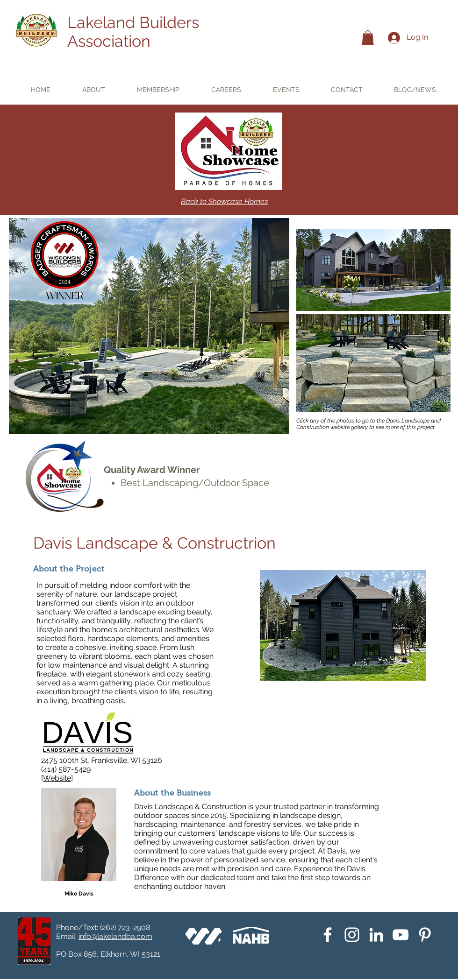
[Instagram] (352, 935)
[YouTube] (401, 935)
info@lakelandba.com (115, 936)
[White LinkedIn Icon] (376, 935)
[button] (368, 38)
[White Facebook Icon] (328, 935)
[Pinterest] (425, 935)
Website (57, 778)
